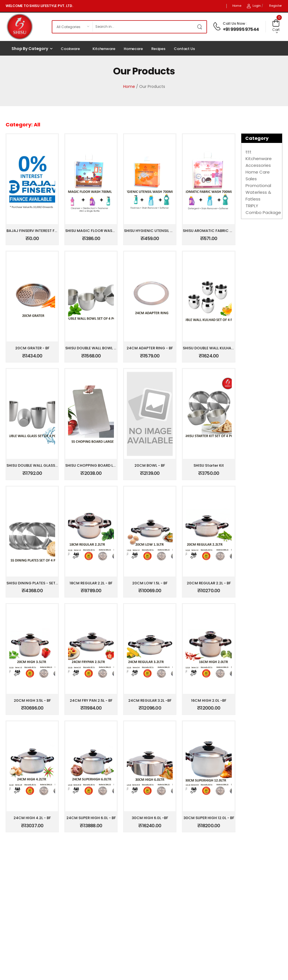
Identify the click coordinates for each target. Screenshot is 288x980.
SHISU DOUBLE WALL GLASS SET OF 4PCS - (44, 465)
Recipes (158, 49)
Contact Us (184, 49)
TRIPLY (252, 206)
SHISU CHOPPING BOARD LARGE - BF (98, 465)
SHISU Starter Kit (209, 465)
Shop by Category (30, 49)
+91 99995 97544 (241, 29)
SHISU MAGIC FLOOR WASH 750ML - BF (100, 231)
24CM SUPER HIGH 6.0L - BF (91, 818)
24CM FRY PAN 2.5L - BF (91, 700)
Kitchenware (104, 49)
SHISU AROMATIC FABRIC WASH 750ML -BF (222, 231)
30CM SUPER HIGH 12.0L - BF (209, 818)
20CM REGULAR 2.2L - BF (209, 583)
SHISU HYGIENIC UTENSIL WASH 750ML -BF (162, 231)
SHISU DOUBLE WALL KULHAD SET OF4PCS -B (222, 348)
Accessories (258, 165)
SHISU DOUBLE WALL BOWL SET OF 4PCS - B (104, 348)
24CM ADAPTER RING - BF (150, 348)
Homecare (133, 49)
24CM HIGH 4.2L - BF (32, 818)
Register (275, 6)
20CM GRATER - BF (32, 348)
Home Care (258, 172)
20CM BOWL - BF (150, 465)
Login (254, 6)
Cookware (70, 49)
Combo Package (263, 212)
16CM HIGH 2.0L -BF (209, 700)
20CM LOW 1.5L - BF (150, 583)
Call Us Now (234, 23)
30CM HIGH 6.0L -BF (150, 818)
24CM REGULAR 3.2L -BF (150, 700)
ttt (248, 152)
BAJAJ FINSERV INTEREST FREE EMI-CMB (43, 231)
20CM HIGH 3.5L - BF (32, 700)
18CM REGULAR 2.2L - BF (91, 583)
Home (237, 6)
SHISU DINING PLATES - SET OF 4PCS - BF (43, 583)
